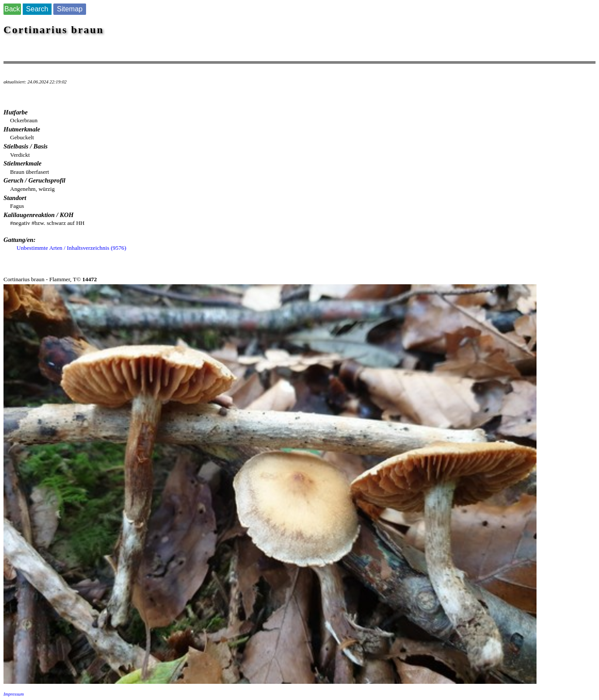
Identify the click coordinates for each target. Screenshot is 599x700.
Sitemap (70, 9)
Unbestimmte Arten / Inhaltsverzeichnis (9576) (71, 248)
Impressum (14, 694)
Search (37, 9)
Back (12, 9)
